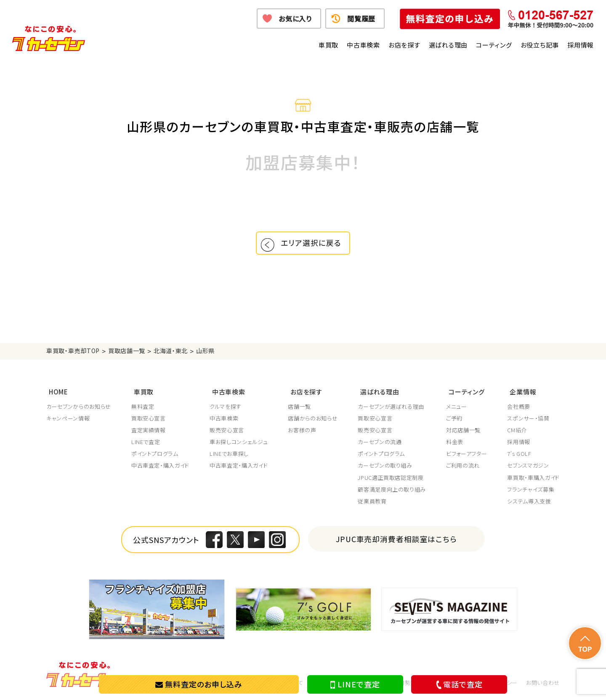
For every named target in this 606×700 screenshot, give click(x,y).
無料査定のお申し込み (199, 684)
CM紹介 (517, 431)
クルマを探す (226, 407)
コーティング (494, 45)
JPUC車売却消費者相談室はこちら (397, 539)
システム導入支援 (529, 502)
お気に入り (295, 19)
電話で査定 (458, 684)
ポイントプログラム (155, 455)
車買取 (328, 45)
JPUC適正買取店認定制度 (391, 478)
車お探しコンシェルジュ (239, 443)
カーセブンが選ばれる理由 (391, 407)
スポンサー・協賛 (528, 419)
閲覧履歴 (361, 19)
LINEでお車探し (229, 455)
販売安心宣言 (227, 431)
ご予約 (454, 419)
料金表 (455, 443)
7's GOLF (519, 455)
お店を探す (404, 45)
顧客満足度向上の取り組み (392, 490)
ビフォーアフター (466, 455)
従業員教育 (372, 502)
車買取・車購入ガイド (533, 478)
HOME (56, 393)
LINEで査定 (355, 684)
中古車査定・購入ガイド (160, 466)
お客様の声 (302, 431)
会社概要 (519, 407)
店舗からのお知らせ (313, 419)
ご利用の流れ (463, 466)
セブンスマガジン (528, 466)
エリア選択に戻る (313, 245)
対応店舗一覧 (463, 431)
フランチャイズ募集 (531, 490)
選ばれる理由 (448, 45)
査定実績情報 (149, 431)
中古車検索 (363, 45)
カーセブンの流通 (380, 443)
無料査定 (143, 407)
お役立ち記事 (540, 45)
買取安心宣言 (149, 419)
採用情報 (581, 45)
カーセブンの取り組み (385, 466)
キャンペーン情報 (68, 419)
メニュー (457, 407)
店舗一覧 (299, 407)
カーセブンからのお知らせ (79, 407)
